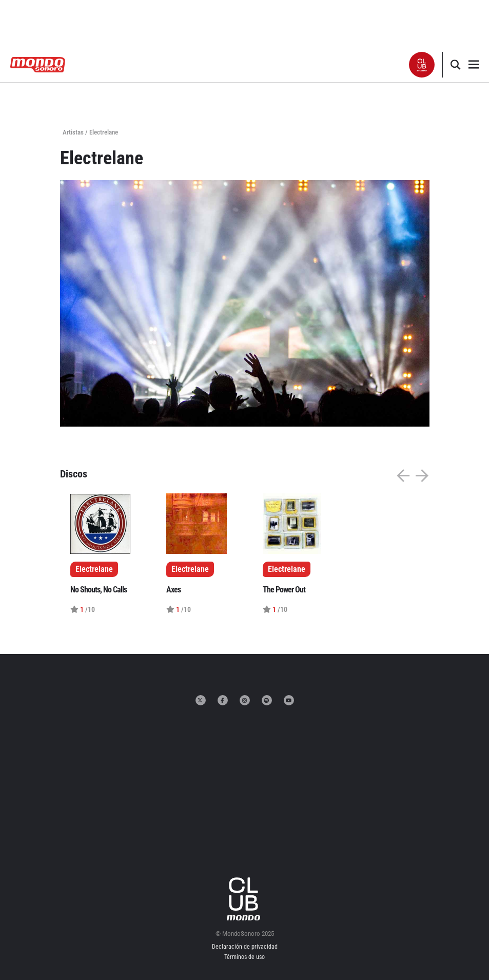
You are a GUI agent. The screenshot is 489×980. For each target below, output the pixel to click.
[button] (422, 65)
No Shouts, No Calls (99, 590)
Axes (173, 590)
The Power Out (284, 590)
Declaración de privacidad (245, 947)
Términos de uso (244, 957)
